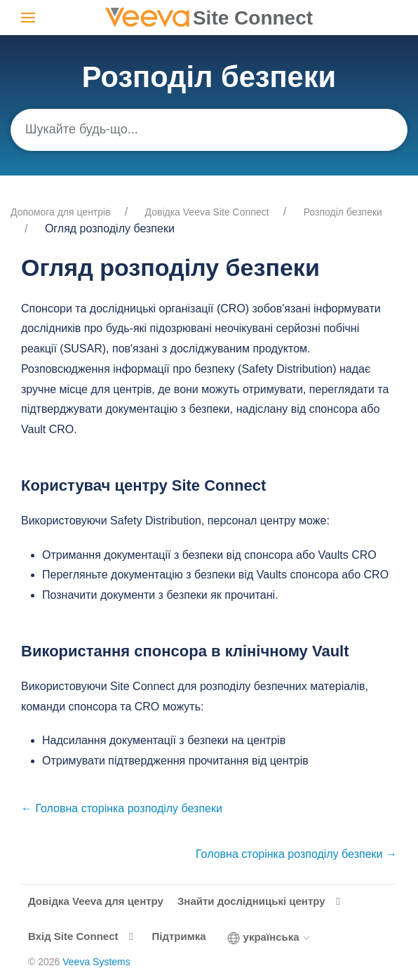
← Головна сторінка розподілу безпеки (122, 808)
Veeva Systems (96, 962)
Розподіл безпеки (343, 212)
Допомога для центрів (61, 212)
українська (269, 937)
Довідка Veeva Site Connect (207, 212)
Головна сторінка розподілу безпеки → (296, 854)
